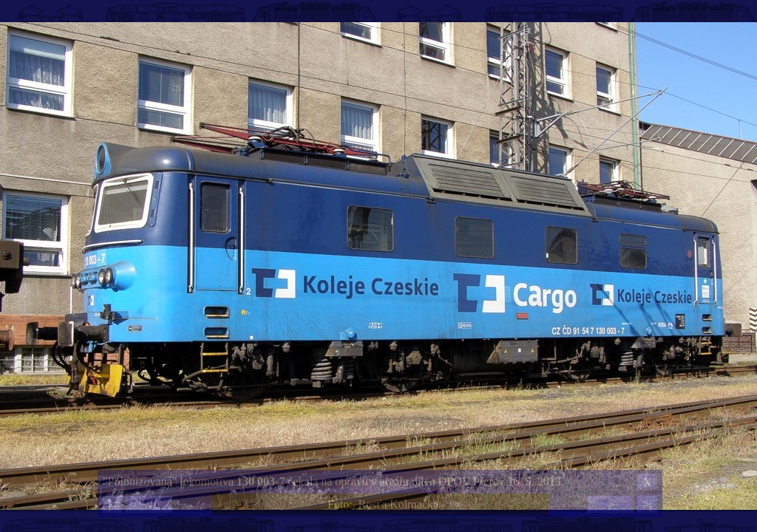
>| (647, 504)
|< (112, 504)
